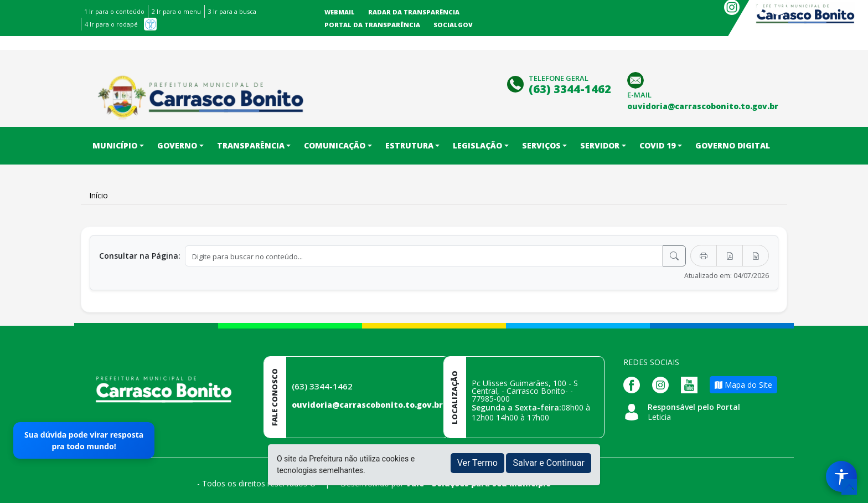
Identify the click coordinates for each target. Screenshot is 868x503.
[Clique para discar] (517, 83)
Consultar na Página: (140, 256)
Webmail (340, 12)
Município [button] (115, 145)
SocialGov (453, 25)
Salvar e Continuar (549, 463)
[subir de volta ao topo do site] (849, 487)
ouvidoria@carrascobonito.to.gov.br (367, 405)
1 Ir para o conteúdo (114, 11)
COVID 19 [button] (657, 145)
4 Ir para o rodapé (111, 24)
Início (99, 195)
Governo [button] (177, 145)
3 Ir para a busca (232, 11)
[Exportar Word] (756, 256)
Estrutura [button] (409, 145)
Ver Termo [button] (477, 463)
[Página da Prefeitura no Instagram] (663, 384)
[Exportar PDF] (730, 256)
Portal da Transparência (372, 25)
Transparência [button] (251, 145)
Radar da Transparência (414, 12)
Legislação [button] (477, 145)
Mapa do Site (743, 385)
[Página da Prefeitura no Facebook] (634, 384)
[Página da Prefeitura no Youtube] (692, 384)
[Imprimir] (704, 256)
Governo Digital (733, 145)
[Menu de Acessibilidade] (841, 476)
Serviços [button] (541, 145)
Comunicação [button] (335, 145)
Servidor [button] (600, 145)
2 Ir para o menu (176, 11)
